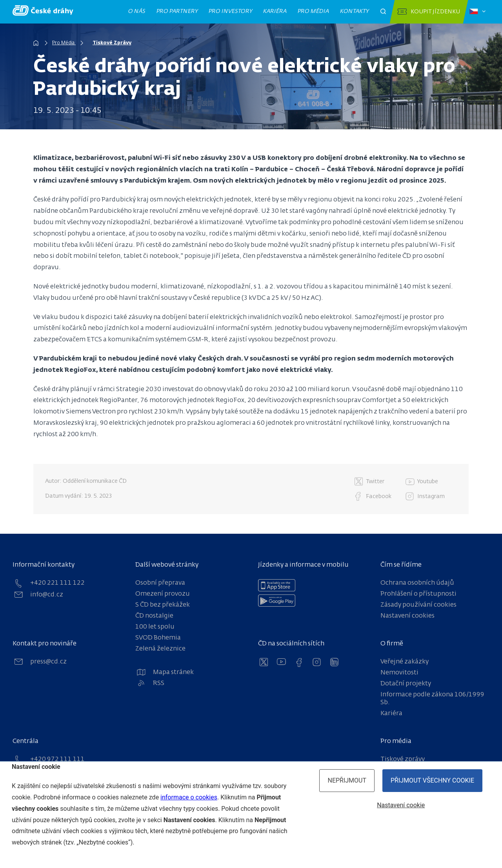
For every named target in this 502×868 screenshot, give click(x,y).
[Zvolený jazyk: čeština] (477, 12)
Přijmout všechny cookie (432, 780)
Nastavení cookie (401, 805)
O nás (137, 11)
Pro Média (64, 43)
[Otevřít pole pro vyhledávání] (383, 12)
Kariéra (275, 11)
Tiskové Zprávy (112, 43)
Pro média (314, 11)
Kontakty (355, 11)
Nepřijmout (347, 780)
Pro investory (231, 11)
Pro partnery (177, 11)
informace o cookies (189, 797)
